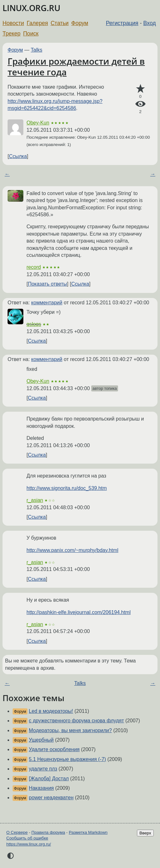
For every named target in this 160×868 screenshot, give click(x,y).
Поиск (31, 34)
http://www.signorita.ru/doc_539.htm (67, 488)
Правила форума (48, 832)
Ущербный (41, 740)
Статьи (59, 23)
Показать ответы (47, 284)
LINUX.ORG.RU (31, 8)
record (34, 267)
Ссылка (18, 156)
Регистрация (122, 23)
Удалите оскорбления (54, 749)
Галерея (37, 23)
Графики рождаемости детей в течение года (76, 67)
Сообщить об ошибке (27, 838)
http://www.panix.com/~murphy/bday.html (72, 550)
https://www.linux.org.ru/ (29, 844)
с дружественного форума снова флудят (76, 721)
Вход (150, 23)
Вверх (145, 833)
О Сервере (17, 832)
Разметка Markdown (88, 832)
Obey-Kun (38, 123)
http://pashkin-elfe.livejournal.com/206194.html (79, 612)
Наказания (41, 788)
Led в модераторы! (51, 711)
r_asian (35, 500)
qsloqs (34, 324)
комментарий (47, 303)
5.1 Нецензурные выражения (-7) (67, 759)
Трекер (12, 34)
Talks (37, 50)
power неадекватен (51, 798)
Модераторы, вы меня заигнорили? (70, 730)
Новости (13, 23)
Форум (80, 23)
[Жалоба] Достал (49, 779)
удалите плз (43, 769)
